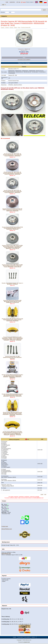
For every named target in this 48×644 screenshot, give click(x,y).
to (10, 12)
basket (24, 2)
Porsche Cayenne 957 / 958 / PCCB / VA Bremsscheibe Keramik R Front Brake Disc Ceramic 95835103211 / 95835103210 (12, 191)
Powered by (24, 642)
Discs (19, 27)
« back (42, 494)
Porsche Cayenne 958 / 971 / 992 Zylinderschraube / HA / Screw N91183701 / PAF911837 (12, 357)
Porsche (11, 27)
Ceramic (3, 27)
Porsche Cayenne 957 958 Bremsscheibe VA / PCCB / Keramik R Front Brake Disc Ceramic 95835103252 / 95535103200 (12, 210)
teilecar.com (28, 640)
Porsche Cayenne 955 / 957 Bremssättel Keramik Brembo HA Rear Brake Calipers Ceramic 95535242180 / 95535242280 (12, 320)
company (14, 637)
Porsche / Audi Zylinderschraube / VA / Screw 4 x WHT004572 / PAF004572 (12, 284)
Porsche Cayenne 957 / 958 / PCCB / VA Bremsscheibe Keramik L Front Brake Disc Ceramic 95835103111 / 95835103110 (12, 155)
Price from (3, 12)
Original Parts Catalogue (24, 63)
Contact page (5, 526)
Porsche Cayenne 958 (26, 27)
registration (12, 2)
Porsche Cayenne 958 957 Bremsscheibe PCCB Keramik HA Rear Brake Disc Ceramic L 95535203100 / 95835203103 (12, 228)
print (45, 494)
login (7, 2)
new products (21, 637)
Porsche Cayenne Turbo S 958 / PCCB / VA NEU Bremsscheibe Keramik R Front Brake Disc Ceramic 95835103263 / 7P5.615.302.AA (12, 266)
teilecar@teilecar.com (7, 529)
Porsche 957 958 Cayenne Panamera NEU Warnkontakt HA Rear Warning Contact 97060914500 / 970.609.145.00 (12, 301)
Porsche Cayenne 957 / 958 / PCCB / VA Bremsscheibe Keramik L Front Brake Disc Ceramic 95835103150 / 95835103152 (12, 173)
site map (18, 2)
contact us (33, 637)
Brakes (16, 27)
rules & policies (27, 637)
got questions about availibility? (24, 60)
